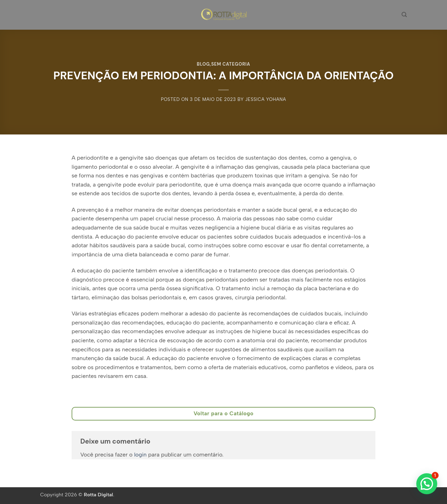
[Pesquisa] (404, 15)
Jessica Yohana (266, 99)
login (140, 455)
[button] (427, 484)
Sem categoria (231, 64)
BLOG (203, 64)
